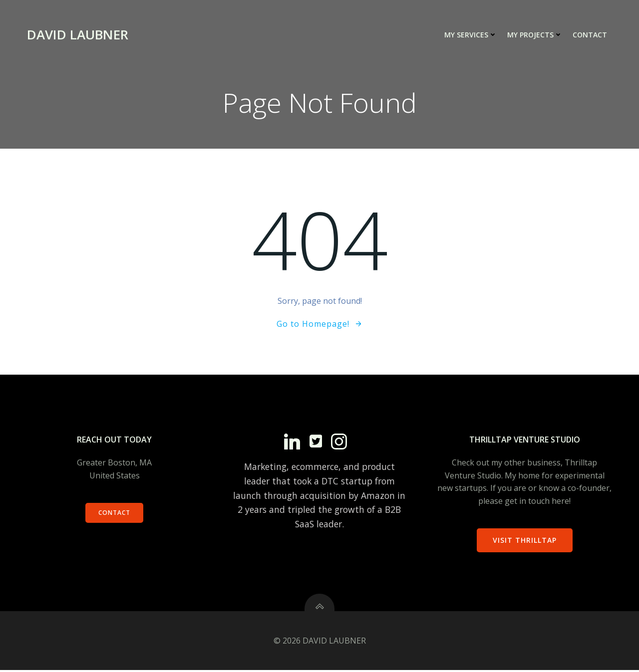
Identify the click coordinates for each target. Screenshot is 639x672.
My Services (471, 35)
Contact (590, 35)
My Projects (535, 35)
